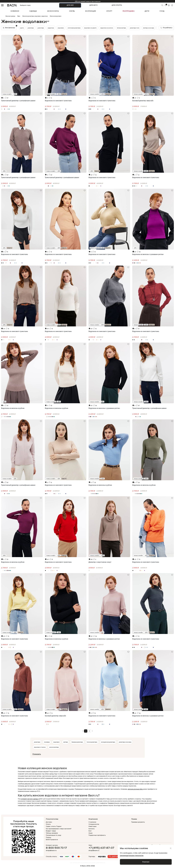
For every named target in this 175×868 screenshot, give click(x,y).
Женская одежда (10, 16)
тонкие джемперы (92, 742)
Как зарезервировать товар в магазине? (59, 829)
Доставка (49, 822)
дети (147, 11)
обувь (72, 11)
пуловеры (47, 742)
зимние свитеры (54, 747)
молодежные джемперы (108, 742)
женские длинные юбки (135, 789)
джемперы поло (135, 28)
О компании (92, 822)
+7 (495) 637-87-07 (101, 848)
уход (162, 11)
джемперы (23, 28)
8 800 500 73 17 (56, 848)
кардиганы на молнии (107, 28)
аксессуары (53, 11)
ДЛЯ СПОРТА (117, 5)
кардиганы (41, 28)
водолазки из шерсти (90, 28)
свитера (66, 742)
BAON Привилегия (52, 840)
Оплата (48, 824)
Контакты (92, 829)
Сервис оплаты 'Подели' (54, 826)
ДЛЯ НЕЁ (70, 5)
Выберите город (21, 5)
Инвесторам (92, 826)
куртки (32, 28)
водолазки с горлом (40, 747)
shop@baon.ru (51, 851)
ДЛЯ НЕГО (94, 5)
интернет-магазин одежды (30, 799)
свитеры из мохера (149, 28)
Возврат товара (51, 831)
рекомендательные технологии (132, 855)
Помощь (49, 837)
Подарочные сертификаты (97, 835)
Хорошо (146, 862)
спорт (109, 11)
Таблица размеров (52, 833)
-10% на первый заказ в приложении (88, 1)
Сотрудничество (94, 824)
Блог (90, 831)
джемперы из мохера (125, 742)
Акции (91, 833)
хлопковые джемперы (74, 28)
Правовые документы (138, 822)
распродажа (129, 11)
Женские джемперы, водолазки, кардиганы (35, 16)
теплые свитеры (121, 28)
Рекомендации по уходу (53, 835)
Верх (19, 16)
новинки (15, 11)
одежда (33, 11)
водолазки (61, 28)
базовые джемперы (77, 742)
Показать (37, 754)
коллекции (91, 11)
